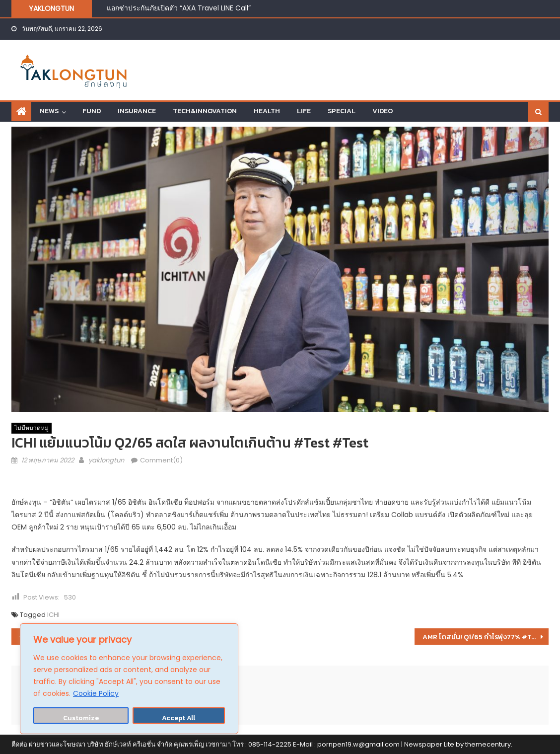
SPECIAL (342, 111)
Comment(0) (161, 460)
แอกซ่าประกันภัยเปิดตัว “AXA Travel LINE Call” (179, 8)
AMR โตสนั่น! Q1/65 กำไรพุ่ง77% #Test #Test (486, 637)
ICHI (53, 615)
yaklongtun (106, 460)
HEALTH (267, 111)
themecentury (488, 744)
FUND (92, 111)
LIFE (304, 111)
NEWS (49, 111)
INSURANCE (137, 111)
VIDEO (383, 111)
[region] (129, 679)
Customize (81, 718)
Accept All (178, 718)
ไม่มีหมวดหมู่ (32, 428)
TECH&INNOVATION (205, 111)
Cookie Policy (96, 693)
